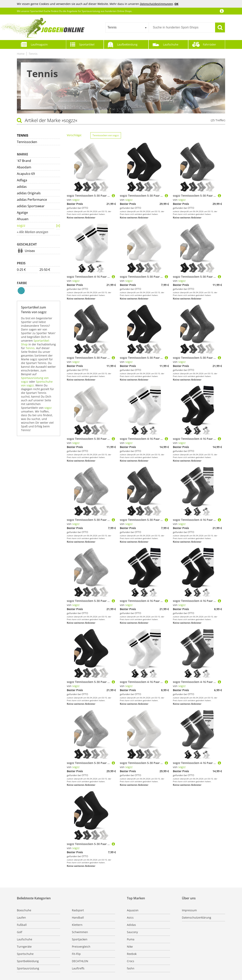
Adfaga (22, 180)
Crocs (131, 961)
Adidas (131, 925)
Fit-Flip (76, 954)
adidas (22, 187)
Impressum (189, 910)
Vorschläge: (74, 135)
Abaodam (24, 167)
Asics (130, 917)
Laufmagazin (39, 44)
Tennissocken (27, 142)
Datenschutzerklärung (197, 917)
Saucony (132, 932)
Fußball (22, 925)
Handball (78, 917)
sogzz (21, 225)
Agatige (22, 213)
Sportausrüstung (28, 968)
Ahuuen (23, 219)
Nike (130, 947)
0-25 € (21, 270)
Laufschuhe (171, 44)
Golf (20, 932)
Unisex (30, 251)
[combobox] (127, 27)
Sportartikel (87, 44)
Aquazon (133, 910)
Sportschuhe (25, 954)
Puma (131, 939)
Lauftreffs (78, 968)
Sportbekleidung (28, 961)
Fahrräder (209, 44)
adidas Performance (32, 200)
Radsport (78, 910)
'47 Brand (24, 161)
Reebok (132, 954)
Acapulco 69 (26, 174)
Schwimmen (80, 932)
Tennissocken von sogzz (106, 135)
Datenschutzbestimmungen (156, 4)
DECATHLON (80, 961)
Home (21, 54)
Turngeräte (24, 947)
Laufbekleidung (127, 44)
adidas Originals (29, 193)
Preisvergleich (81, 947)
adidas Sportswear (31, 206)
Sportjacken (80, 939)
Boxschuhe (24, 910)
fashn (131, 968)
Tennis (33, 54)
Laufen (21, 917)
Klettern (77, 925)
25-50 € (45, 270)
